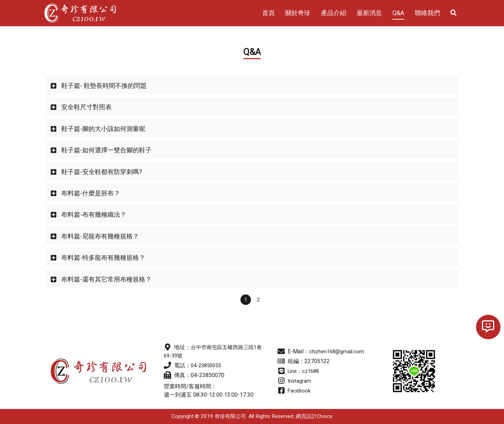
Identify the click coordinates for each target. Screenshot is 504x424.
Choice (325, 416)
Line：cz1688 (305, 371)
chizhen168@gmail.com (338, 351)
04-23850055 (208, 365)
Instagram (300, 381)
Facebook (300, 391)
